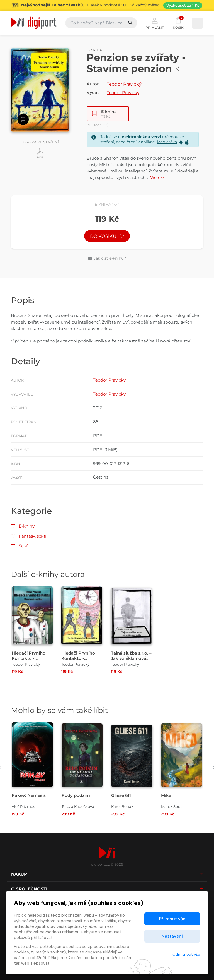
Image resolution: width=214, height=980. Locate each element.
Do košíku (107, 236)
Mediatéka (167, 142)
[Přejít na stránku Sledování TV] (107, 5)
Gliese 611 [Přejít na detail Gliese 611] (121, 795)
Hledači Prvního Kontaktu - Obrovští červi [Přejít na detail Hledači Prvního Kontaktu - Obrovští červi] (78, 658)
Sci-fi (24, 546)
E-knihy (27, 526)
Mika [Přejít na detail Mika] (166, 795)
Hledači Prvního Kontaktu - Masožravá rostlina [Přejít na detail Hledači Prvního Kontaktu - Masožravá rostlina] (31, 658)
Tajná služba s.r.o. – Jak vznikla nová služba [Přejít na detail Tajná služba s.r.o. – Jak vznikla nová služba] (131, 658)
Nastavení (172, 936)
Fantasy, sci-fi (32, 536)
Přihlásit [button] (155, 23)
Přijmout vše (172, 919)
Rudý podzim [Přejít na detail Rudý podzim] (76, 795)
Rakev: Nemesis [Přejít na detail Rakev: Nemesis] (29, 795)
